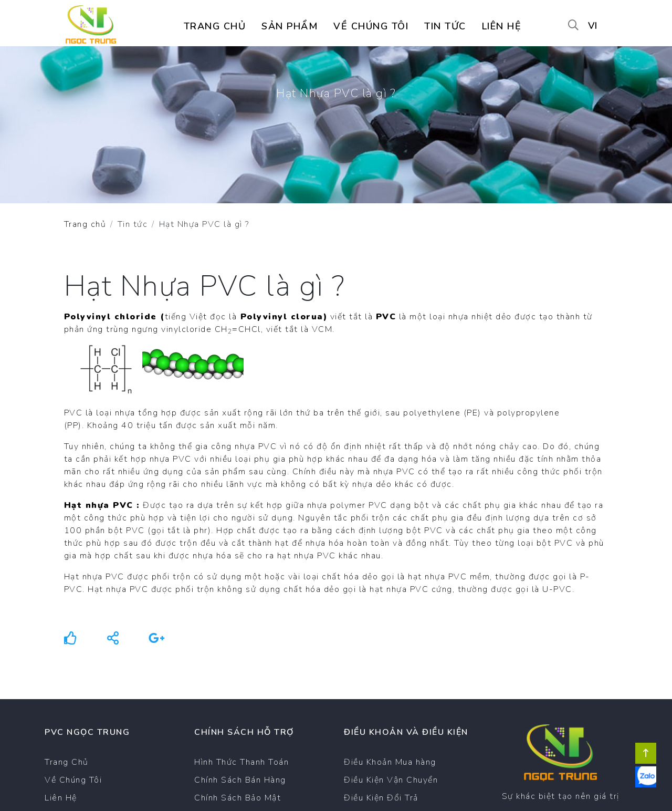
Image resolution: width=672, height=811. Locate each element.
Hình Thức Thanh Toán (241, 762)
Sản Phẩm (290, 26)
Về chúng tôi (371, 26)
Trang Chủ (67, 762)
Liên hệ (502, 26)
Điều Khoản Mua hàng (390, 762)
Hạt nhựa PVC (99, 505)
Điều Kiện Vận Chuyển (391, 780)
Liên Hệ (61, 798)
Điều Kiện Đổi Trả (381, 798)
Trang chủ (215, 26)
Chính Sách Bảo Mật (238, 798)
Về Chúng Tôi (73, 780)
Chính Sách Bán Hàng (240, 780)
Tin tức (445, 26)
